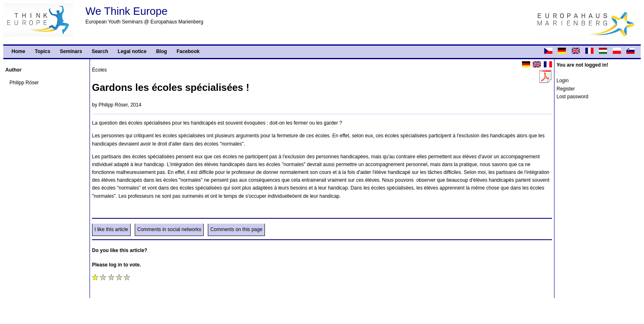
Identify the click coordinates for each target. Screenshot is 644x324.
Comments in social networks (169, 229)
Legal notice (132, 51)
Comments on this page (236, 229)
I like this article (111, 229)
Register (566, 89)
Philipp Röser (24, 83)
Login (562, 81)
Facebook (188, 51)
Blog (162, 51)
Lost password (572, 97)
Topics (43, 51)
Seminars (71, 51)
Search (100, 51)
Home (18, 51)
